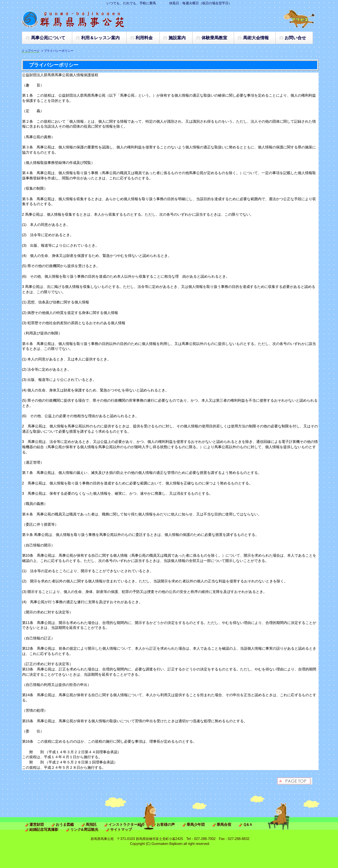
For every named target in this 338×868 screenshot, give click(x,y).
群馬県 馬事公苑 (87, 19)
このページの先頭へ (298, 781)
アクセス (299, 19)
